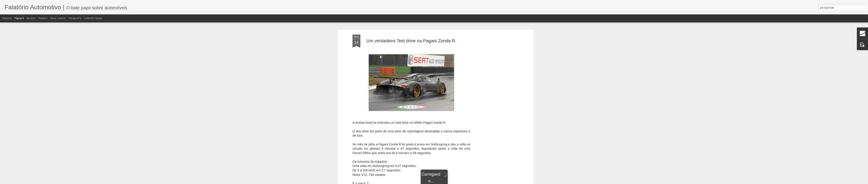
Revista (31, 18)
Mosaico (43, 18)
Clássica (7, 18)
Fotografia (75, 18)
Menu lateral (58, 18)
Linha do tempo (93, 18)
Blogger (470, 182)
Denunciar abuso (485, 182)
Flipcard (19, 18)
